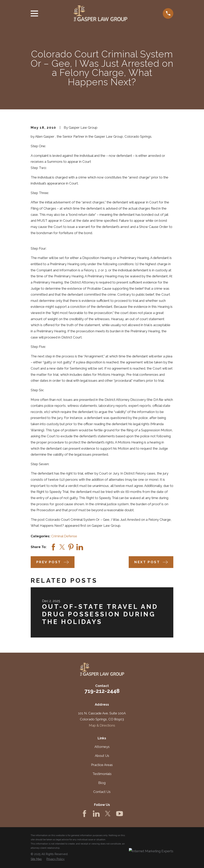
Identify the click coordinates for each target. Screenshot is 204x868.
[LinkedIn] (96, 814)
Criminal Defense (64, 536)
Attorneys (102, 747)
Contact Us (102, 792)
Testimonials (102, 774)
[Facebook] (84, 814)
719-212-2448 (102, 691)
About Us (102, 756)
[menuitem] (36, 859)
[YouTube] (120, 814)
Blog (102, 783)
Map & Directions (102, 725)
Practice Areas (102, 765)
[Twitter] (108, 814)
